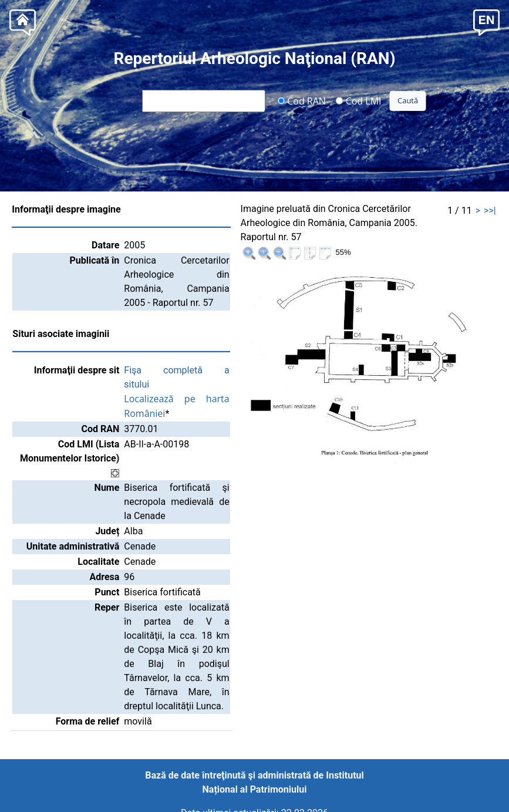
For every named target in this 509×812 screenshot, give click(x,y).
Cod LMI (359, 100)
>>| (490, 210)
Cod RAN (301, 100)
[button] (486, 21)
